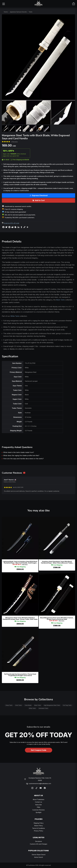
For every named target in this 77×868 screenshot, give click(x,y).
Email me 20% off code (12, 223)
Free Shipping (20, 567)
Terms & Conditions (38, 828)
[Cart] (74, 4)
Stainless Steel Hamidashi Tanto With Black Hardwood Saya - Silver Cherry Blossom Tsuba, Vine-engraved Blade (57, 562)
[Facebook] (45, 788)
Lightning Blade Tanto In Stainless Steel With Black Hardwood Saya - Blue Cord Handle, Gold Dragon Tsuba (20, 562)
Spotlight (39, 812)
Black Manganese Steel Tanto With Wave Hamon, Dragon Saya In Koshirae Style (57, 618)
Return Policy (38, 826)
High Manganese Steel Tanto (52, 705)
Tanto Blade (28, 705)
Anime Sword (38, 857)
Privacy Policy (38, 831)
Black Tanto (60, 300)
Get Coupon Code (39, 750)
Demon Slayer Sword (39, 855)
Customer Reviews (38, 810)
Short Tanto (19, 705)
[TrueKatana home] (39, 4)
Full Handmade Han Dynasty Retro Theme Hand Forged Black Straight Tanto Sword (20, 675)
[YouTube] (41, 788)
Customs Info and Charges (39, 844)
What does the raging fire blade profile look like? (21, 455)
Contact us (38, 802)
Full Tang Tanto (67, 705)
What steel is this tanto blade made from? (19, 452)
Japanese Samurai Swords (18, 12)
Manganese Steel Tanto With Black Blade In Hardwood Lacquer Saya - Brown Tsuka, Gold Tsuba (20, 618)
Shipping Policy (39, 823)
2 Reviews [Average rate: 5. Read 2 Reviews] (14, 142)
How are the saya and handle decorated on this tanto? (23, 459)
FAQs (39, 807)
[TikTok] (36, 788)
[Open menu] (3, 4)
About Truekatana (38, 799)
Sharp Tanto (9, 705)
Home (6, 12)
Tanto (31, 12)
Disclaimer (39, 841)
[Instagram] (32, 788)
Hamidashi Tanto (43, 708)
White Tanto (15, 316)
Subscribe (38, 805)
